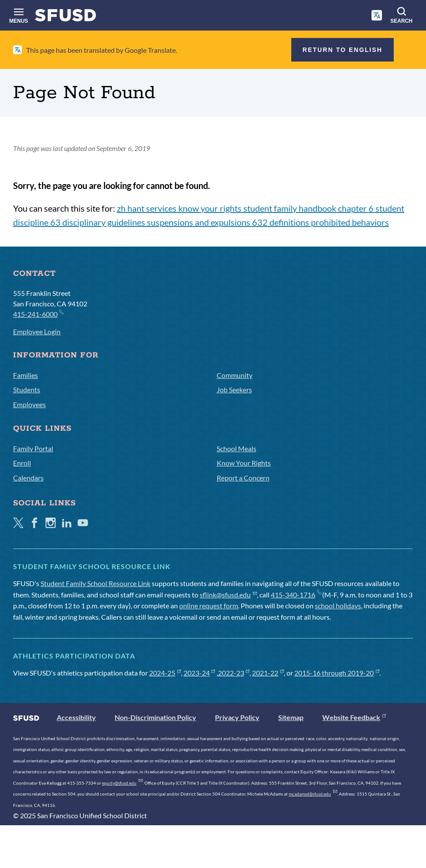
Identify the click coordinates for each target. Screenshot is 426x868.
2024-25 (165, 673)
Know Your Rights (244, 463)
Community (235, 375)
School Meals (237, 448)
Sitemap (291, 717)
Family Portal (33, 448)
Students (27, 389)
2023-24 (199, 673)
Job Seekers (234, 389)
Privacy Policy (237, 717)
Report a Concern (243, 478)
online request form (209, 606)
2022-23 (234, 673)
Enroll (22, 463)
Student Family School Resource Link (95, 583)
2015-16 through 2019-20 (337, 673)
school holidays (338, 606)
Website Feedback (354, 717)
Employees (29, 404)
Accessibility (76, 717)
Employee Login (37, 331)
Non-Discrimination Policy (155, 717)
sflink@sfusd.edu (228, 595)
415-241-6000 (38, 314)
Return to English (343, 50)
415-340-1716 (296, 595)
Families (26, 375)
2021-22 (268, 673)
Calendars (28, 478)
